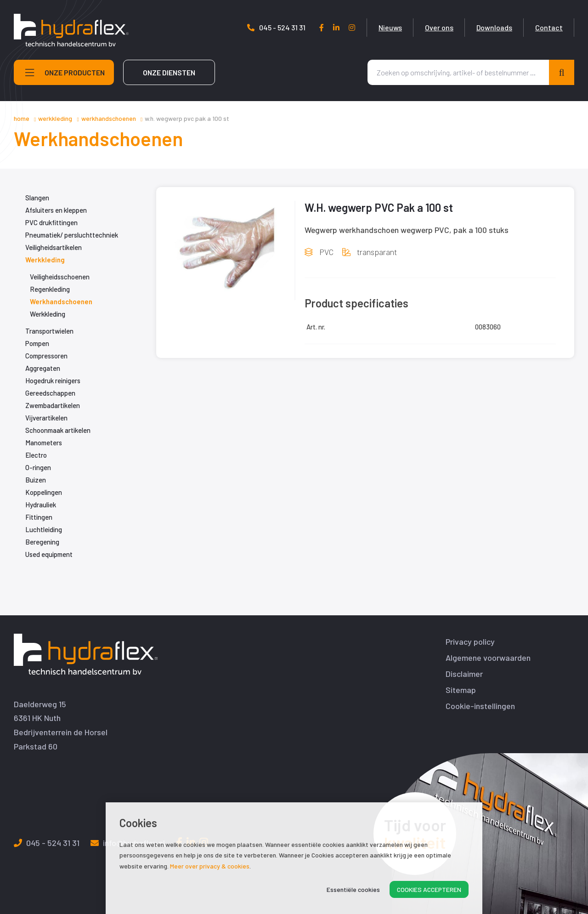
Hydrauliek (41, 505)
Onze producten (65, 73)
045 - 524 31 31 (276, 27)
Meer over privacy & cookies (210, 866)
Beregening (42, 542)
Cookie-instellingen (480, 706)
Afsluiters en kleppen (56, 210)
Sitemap (461, 690)
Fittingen (39, 517)
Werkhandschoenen (109, 118)
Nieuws (390, 27)
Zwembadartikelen (53, 405)
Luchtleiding (44, 529)
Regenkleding (50, 289)
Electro (36, 455)
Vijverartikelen (46, 418)
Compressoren (46, 356)
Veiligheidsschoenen (60, 277)
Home (22, 118)
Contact (549, 27)
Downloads (494, 27)
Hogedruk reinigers (53, 380)
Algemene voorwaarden (488, 658)
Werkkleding (55, 118)
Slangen (37, 198)
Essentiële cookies (353, 889)
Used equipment (49, 554)
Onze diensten (169, 72)
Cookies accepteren (429, 889)
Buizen (36, 480)
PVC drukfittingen (51, 222)
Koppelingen (44, 492)
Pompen (37, 343)
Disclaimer (464, 674)
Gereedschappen (50, 393)
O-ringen (38, 467)
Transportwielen (49, 331)
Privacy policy (470, 642)
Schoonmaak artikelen (58, 430)
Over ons (439, 27)
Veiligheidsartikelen (54, 247)
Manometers (44, 443)
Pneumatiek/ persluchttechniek (72, 235)
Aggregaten (43, 368)
